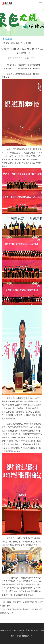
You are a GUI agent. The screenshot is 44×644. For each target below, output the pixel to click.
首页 (12, 43)
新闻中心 (19, 43)
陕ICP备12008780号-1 (25, 636)
